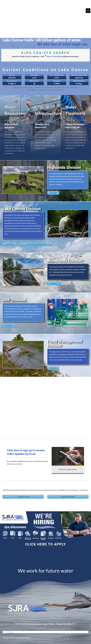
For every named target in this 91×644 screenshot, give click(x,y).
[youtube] (68, 639)
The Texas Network (48, 642)
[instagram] (71, 639)
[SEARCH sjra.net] (45, 632)
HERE (34, 90)
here (49, 57)
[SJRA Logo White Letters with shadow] (28, 602)
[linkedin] (65, 639)
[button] (88, 11)
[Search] (4, 632)
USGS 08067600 (71, 88)
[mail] (74, 639)
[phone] (77, 639)
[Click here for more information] (12, 77)
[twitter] (62, 639)
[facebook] (59, 639)
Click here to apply (45, 544)
